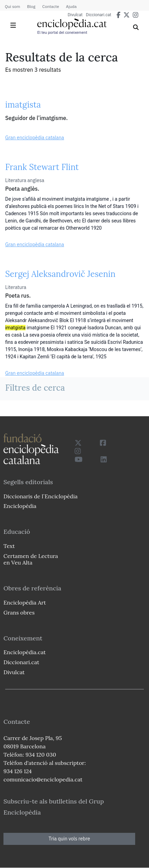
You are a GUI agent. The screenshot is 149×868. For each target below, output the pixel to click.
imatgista (23, 105)
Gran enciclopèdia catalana (35, 138)
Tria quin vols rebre (69, 839)
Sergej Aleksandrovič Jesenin (60, 274)
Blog (31, 6)
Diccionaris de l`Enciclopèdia (40, 496)
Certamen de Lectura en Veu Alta (31, 559)
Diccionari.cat (99, 15)
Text (9, 546)
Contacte (50, 6)
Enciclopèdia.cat (25, 652)
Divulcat (75, 15)
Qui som (12, 6)
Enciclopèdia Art (25, 602)
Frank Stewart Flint (42, 167)
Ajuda (71, 6)
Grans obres (19, 612)
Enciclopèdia (20, 506)
